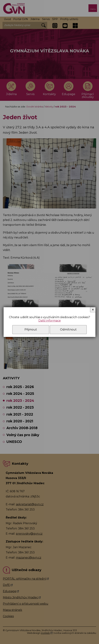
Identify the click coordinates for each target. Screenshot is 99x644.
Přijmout (31, 330)
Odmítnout (68, 330)
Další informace (50, 321)
